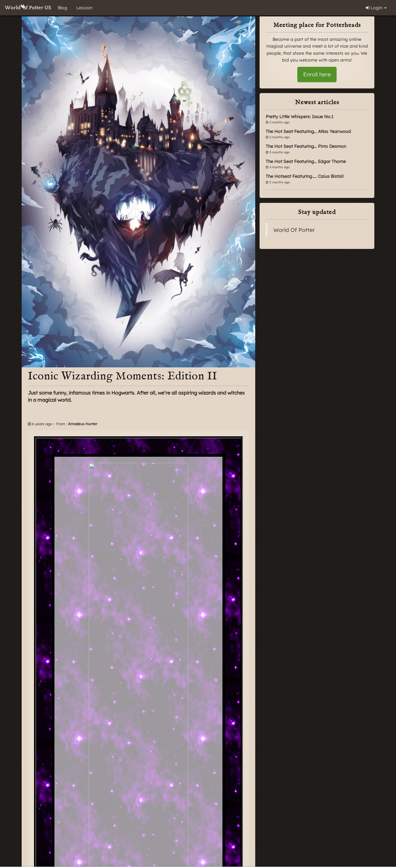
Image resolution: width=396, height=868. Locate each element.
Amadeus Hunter (83, 424)
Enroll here (317, 74)
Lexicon (84, 8)
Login (376, 8)
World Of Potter (294, 230)
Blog (62, 8)
